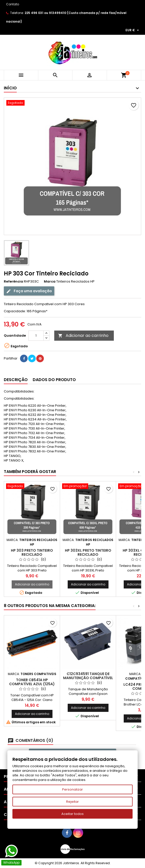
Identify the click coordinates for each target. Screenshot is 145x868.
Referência (13, 282)
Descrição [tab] (16, 380)
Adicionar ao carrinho (83, 335)
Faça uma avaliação (29, 291)
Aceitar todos (72, 814)
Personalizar (72, 789)
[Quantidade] (36, 336)
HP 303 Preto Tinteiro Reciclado (32, 552)
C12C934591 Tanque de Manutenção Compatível (88, 676)
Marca (50, 282)
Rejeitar (72, 802)
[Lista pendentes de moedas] (133, 30)
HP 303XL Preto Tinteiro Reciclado (88, 552)
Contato (13, 4)
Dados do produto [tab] (54, 380)
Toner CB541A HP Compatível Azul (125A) (32, 682)
